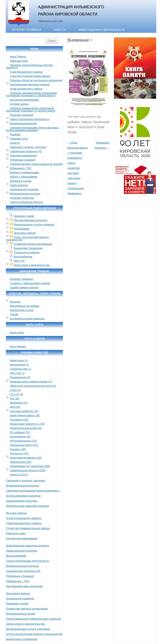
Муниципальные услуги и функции (34, 225)
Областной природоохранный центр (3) (33, 386)
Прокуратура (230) (21, 462)
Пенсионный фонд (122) (24, 445)
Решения (15, 134)
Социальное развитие (26, 252)
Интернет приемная (21, 279)
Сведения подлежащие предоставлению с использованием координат (33, 129)
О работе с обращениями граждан (30, 283)
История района (19, 104)
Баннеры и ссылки (21, 181)
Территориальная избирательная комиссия (33, 619)
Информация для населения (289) (30, 466)
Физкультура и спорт (22, 310)
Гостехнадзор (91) (20, 437)
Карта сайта (17, 333)
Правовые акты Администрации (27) (31, 382)
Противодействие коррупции (30, 220)
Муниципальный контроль (25, 194)
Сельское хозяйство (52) (24, 411)
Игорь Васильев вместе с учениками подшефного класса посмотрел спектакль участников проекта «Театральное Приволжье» (77, 168)
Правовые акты (19, 139)
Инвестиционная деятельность (102, 30)
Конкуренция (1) (19, 365)
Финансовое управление (28, 248)
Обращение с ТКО (20, 168)
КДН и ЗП (19, 261)
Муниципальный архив (23, 123)
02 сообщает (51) (20, 432)
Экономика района (24, 233)
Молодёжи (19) (18, 403)
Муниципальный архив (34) (26, 428)
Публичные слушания (22, 160)
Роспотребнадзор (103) (23, 441)
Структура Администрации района (30, 76)
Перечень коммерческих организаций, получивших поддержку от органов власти (31, 110)
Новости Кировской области (26, 202)
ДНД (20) (15, 407)
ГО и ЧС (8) (16, 394)
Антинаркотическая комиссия (27, 319)
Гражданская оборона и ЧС (26, 151)
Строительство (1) (20, 369)
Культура (15, 302)
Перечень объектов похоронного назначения (36, 80)
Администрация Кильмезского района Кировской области (71, 10)
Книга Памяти (18, 57)
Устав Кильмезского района (26, 89)
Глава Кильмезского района (26, 72)
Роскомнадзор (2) (20, 377)
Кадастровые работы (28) (25, 415)
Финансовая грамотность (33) (27, 424)
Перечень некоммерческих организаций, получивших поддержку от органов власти (32, 94)
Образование (21, 229)
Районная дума (19, 61)
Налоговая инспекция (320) (26, 458)
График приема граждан (24, 288)
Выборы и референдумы (24, 173)
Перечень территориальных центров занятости (29, 66)
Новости (60, 30)
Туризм (14, 314)
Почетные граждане (21, 115)
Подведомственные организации (33, 244)
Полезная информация (23, 156)
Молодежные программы (24, 306)
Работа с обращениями (23, 177)
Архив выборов (19, 185)
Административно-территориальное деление (36, 164)
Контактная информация (24, 100)
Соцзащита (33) (19, 420)
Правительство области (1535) (28, 470)
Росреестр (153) (19, 454)
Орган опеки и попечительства (31, 265)
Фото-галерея (18, 347)
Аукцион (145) (18, 449)
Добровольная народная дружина (30, 85)
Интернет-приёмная (26, 30)
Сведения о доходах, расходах (28, 147)
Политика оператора (22, 198)
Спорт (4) (15, 390)
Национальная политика (24, 189)
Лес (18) (14, 399)
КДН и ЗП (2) (17, 373)
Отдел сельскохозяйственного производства (27, 238)
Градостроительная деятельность (30, 119)
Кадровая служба (24, 216)
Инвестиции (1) (19, 360)
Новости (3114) (19, 475)
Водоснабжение (23, 257)
